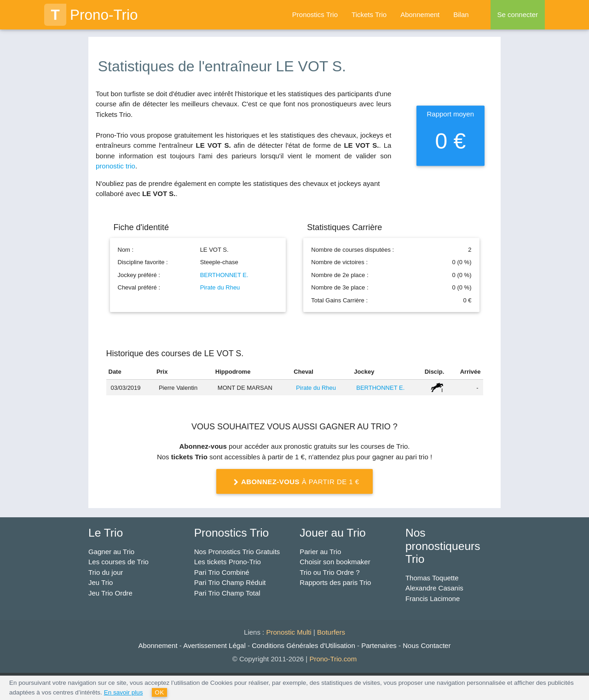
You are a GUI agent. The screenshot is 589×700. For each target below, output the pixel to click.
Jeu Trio (101, 582)
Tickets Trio (369, 14)
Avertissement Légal (214, 645)
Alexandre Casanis (434, 588)
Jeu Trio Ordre (110, 593)
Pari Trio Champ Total (227, 593)
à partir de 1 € (294, 482)
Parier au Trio (320, 552)
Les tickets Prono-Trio (228, 562)
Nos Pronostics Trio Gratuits (237, 552)
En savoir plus (124, 692)
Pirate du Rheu (220, 287)
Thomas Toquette (432, 578)
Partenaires (379, 645)
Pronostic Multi (289, 632)
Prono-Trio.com (333, 659)
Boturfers (331, 632)
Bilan (461, 14)
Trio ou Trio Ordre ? (329, 572)
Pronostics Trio (315, 14)
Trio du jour (106, 572)
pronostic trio (115, 166)
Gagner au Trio (111, 552)
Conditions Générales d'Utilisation (303, 645)
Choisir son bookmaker (335, 562)
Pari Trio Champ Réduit (230, 582)
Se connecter (518, 14)
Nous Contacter (427, 645)
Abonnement (420, 14)
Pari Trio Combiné (222, 572)
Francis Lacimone (433, 599)
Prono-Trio (91, 15)
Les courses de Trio (118, 562)
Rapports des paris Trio (335, 582)
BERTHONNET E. (224, 275)
